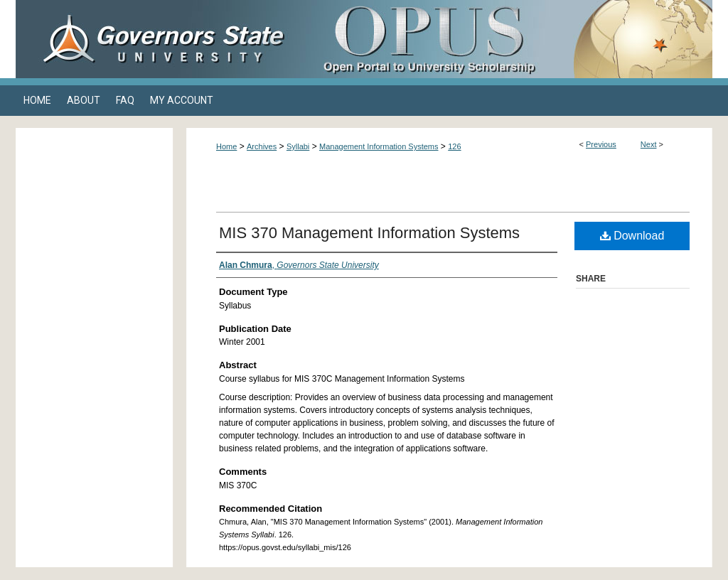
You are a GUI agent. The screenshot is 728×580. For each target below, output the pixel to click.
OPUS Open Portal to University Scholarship (506, 39)
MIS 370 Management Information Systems (369, 233)
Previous (601, 144)
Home (226, 146)
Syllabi (298, 146)
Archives (262, 146)
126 (454, 146)
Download (632, 236)
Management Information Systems (379, 146)
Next (649, 144)
